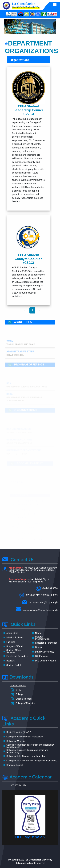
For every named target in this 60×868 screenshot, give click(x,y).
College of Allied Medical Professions (25, 737)
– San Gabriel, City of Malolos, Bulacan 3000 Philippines (29, 581)
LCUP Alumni (42, 656)
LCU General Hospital (46, 661)
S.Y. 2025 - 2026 (18, 785)
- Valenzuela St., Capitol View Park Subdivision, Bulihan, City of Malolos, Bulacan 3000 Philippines (30, 570)
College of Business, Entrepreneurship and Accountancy (27, 751)
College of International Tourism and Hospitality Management (30, 746)
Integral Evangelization (42, 638)
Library (39, 647)
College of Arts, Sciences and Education (26, 756)
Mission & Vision (15, 638)
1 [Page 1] (32, 310)
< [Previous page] (25, 310)
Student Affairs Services (14, 651)
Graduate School (23, 699)
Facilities (11, 642)
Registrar (11, 661)
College (19, 694)
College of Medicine (25, 703)
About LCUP (12, 633)
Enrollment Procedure (17, 656)
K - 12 (18, 690)
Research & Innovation (46, 643)
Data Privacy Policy (45, 652)
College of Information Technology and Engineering (32, 761)
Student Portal (14, 665)
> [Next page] (40, 310)
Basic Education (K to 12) (19, 732)
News (38, 633)
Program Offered (15, 646)
